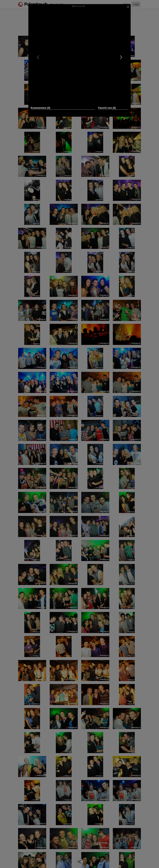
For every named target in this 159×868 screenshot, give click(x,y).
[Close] (128, 7)
